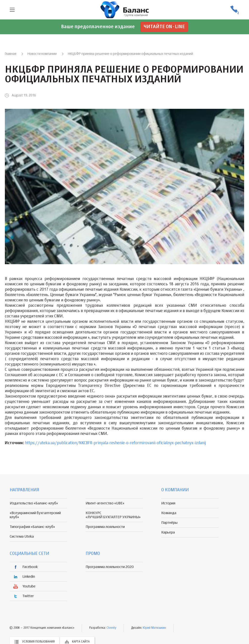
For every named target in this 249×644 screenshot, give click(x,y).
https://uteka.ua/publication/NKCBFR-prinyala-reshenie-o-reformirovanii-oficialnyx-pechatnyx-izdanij (115, 443)
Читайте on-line (164, 27)
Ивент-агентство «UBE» (105, 503)
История (168, 503)
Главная (11, 54)
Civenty (111, 628)
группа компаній (124, 10)
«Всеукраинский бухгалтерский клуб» (35, 515)
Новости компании (42, 54)
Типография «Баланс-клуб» (32, 527)
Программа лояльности (105, 527)
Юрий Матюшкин (154, 628)
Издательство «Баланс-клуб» (34, 503)
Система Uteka (22, 537)
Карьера (168, 532)
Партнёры (169, 523)
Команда (169, 513)
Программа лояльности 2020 (110, 567)
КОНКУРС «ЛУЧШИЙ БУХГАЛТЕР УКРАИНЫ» (113, 515)
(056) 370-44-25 (234, 10)
